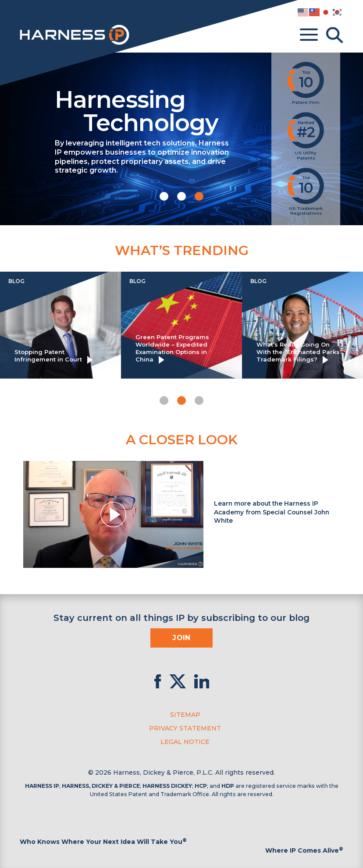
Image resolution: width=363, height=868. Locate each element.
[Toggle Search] (335, 35)
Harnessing (162, 110)
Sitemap (185, 715)
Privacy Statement (185, 728)
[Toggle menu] (309, 35)
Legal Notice (185, 742)
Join (181, 638)
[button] (164, 196)
